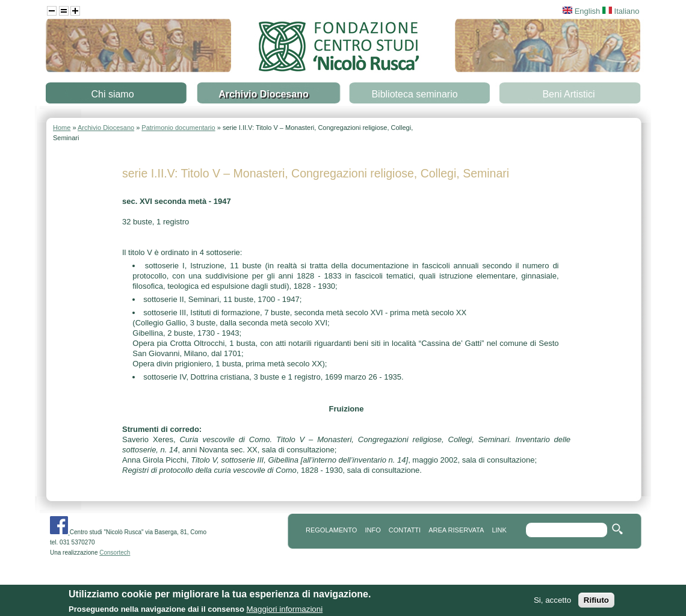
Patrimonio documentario (178, 128)
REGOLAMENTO (331, 530)
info (372, 530)
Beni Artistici (568, 94)
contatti (405, 530)
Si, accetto (552, 603)
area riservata (456, 530)
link (499, 530)
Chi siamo (112, 94)
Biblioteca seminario (414, 94)
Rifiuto (596, 603)
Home (62, 128)
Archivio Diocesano (263, 94)
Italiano (621, 11)
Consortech (115, 553)
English (581, 11)
